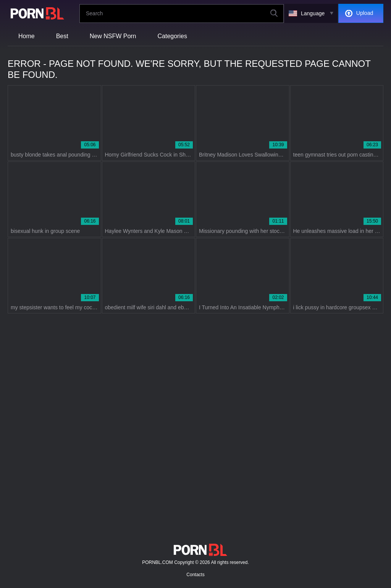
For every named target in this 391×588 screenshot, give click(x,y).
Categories (172, 36)
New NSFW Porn (113, 36)
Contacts (195, 575)
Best (62, 36)
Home (27, 36)
